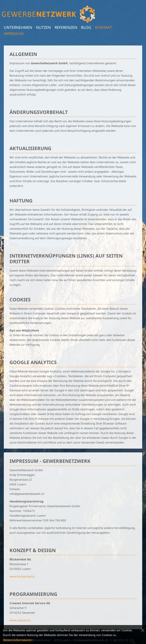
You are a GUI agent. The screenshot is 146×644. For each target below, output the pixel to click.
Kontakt (104, 27)
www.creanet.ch (20, 620)
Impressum (14, 34)
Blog (86, 27)
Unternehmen (18, 27)
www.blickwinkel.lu (22, 576)
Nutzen (43, 27)
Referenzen (66, 27)
